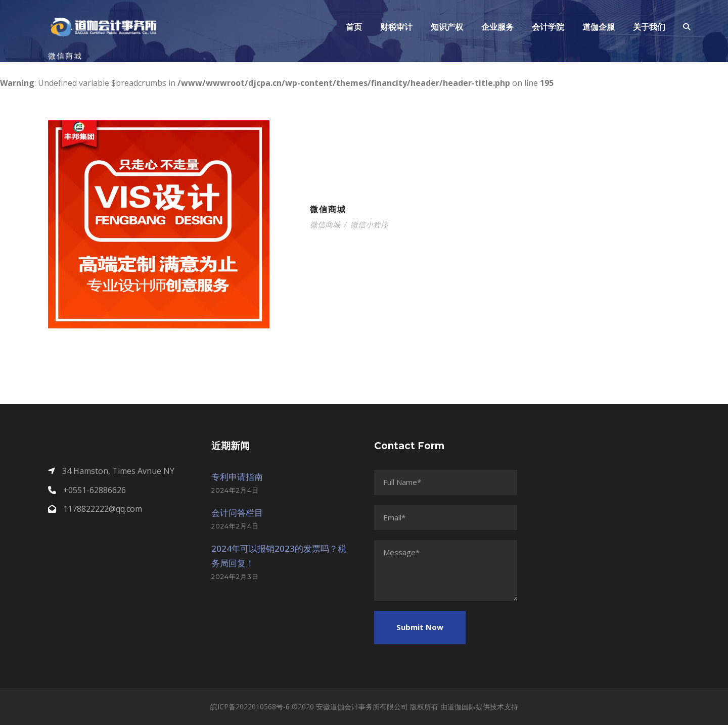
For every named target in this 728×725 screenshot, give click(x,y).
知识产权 (447, 27)
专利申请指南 (237, 477)
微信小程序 (369, 225)
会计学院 (548, 27)
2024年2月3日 (235, 576)
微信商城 (328, 209)
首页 (354, 27)
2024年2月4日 (235, 490)
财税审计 (396, 27)
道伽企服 (599, 27)
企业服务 (497, 27)
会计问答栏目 (237, 513)
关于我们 (649, 27)
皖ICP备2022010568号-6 (250, 707)
